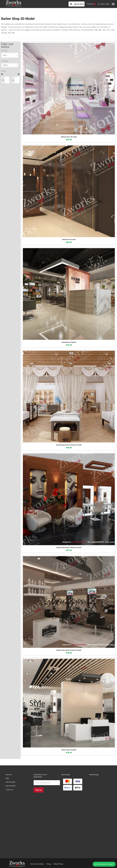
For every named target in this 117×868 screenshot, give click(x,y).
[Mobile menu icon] (113, 4)
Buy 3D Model (11, 786)
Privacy (49, 864)
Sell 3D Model (10, 782)
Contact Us (9, 790)
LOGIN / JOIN (103, 4)
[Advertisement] (100, 814)
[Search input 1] (81, 4)
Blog (7, 778)
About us (9, 774)
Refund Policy (58, 864)
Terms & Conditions (37, 864)
